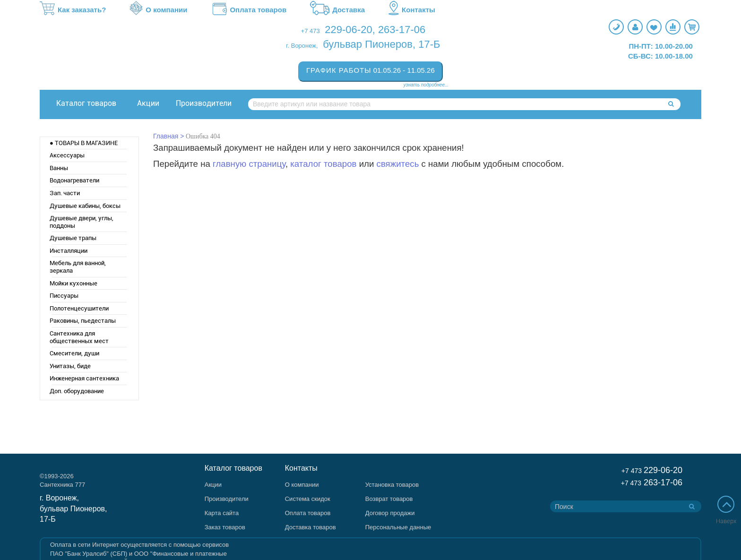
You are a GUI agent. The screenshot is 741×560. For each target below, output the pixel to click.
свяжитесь (398, 164)
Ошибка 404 (203, 136)
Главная (166, 136)
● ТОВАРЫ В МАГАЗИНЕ (84, 143)
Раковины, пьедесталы (83, 321)
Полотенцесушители (79, 308)
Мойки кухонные (73, 283)
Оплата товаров (249, 10)
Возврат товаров (389, 499)
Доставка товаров (310, 527)
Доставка (337, 10)
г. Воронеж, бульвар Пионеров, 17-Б (73, 509)
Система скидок (308, 499)
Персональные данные (398, 527)
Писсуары (64, 296)
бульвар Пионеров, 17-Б (381, 44)
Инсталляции (69, 251)
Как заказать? (73, 10)
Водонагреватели (74, 180)
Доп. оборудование (77, 391)
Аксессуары (67, 155)
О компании (158, 10)
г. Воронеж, (302, 46)
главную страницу (249, 164)
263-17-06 (402, 30)
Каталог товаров (86, 103)
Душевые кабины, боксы (85, 206)
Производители (204, 103)
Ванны (59, 168)
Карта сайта (222, 513)
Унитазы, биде (70, 366)
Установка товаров (392, 485)
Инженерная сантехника (84, 378)
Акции (148, 103)
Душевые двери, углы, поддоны (82, 222)
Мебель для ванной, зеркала (78, 267)
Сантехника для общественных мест (79, 337)
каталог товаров (323, 164)
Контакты (412, 10)
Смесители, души (74, 353)
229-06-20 (348, 30)
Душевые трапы (73, 238)
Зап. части (65, 193)
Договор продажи (390, 513)
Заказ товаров (225, 527)
